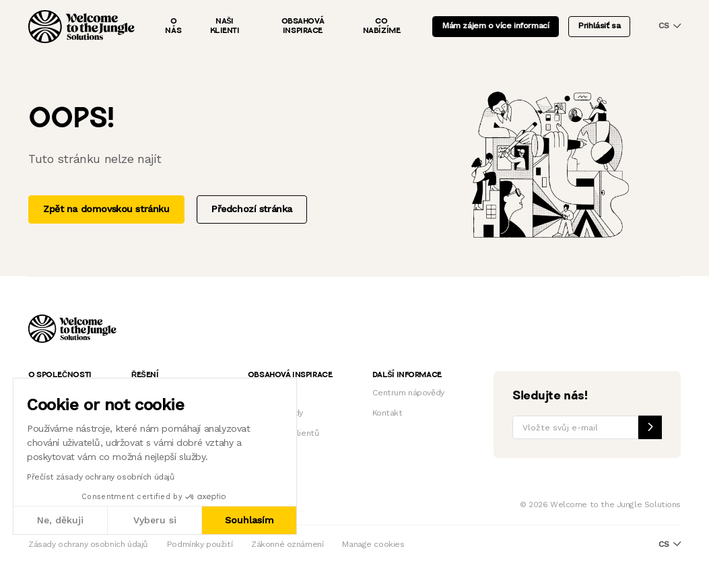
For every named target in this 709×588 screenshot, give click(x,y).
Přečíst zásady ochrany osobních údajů (100, 477)
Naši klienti (225, 26)
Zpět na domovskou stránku (106, 209)
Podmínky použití (200, 544)
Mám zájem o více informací (496, 26)
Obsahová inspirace (303, 26)
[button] (13, 573)
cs (670, 26)
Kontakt (387, 413)
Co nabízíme (382, 26)
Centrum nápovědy (408, 393)
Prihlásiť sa (599, 26)
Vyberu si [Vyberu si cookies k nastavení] (155, 520)
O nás (173, 26)
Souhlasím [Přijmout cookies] (249, 520)
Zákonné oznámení (287, 544)
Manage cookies (373, 544)
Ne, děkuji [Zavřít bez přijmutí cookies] (60, 520)
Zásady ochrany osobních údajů (88, 544)
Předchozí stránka (252, 209)
